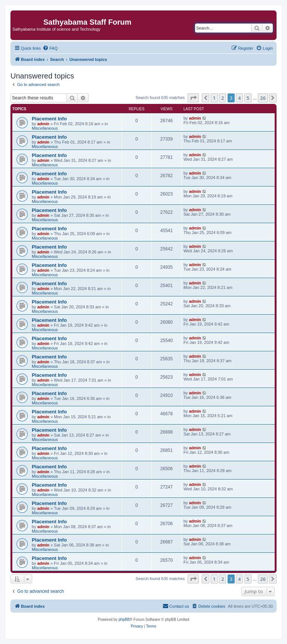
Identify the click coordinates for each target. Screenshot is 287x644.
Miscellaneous (45, 128)
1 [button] (214, 98)
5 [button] (248, 98)
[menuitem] (50, 48)
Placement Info (49, 119)
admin (43, 124)
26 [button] (263, 98)
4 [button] (239, 98)
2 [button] (223, 98)
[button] (193, 98)
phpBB (124, 620)
